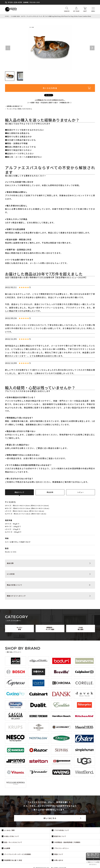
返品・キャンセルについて (13, 842)
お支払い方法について (12, 836)
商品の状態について (15, 585)
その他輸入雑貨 (15, 16)
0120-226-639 (15, 2)
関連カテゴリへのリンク (16, 596)
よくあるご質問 (9, 830)
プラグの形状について (62, 830)
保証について (59, 854)
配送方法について (60, 836)
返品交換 (10, 563)
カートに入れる (50, 88)
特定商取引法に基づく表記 (13, 860)
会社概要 (7, 848)
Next (92, 48)
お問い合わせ (59, 860)
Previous (8, 48)
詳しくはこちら (50, 818)
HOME (7, 16)
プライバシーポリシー (62, 848)
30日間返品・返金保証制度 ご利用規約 (67, 842)
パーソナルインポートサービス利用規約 (18, 854)
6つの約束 (11, 574)
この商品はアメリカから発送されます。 (50, 100)
